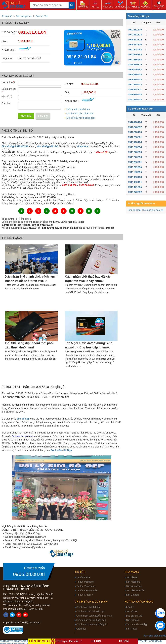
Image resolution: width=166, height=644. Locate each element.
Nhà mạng (132, 572)
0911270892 (135, 192)
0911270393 (135, 157)
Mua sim (26, 116)
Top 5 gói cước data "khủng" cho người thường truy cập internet (89, 345)
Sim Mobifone (133, 582)
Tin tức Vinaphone (86, 586)
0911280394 (135, 147)
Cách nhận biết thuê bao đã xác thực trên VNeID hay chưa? (88, 279)
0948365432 (135, 74)
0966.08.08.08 (29, 574)
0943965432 (135, 84)
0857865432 (135, 99)
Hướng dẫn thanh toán (78, 109)
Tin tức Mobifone (85, 582)
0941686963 (135, 59)
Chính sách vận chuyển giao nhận (94, 616)
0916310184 (135, 122)
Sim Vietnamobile (135, 590)
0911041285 (135, 187)
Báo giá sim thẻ (134, 616)
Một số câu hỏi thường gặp (81, 118)
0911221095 (135, 167)
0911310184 (135, 142)
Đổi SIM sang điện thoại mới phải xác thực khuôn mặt (29, 345)
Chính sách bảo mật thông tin (92, 624)
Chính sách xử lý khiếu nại (90, 611)
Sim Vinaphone (134, 586)
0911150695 (135, 172)
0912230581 (135, 137)
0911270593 (135, 152)
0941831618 (135, 35)
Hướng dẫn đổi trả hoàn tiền (91, 620)
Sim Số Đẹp (134, 210)
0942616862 (135, 54)
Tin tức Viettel (83, 577)
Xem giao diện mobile (155, 636)
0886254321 (135, 89)
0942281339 (135, 30)
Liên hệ (130, 607)
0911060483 (135, 177)
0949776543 (135, 69)
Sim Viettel (132, 577)
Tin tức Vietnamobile (87, 590)
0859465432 (135, 94)
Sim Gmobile (133, 595)
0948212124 (135, 40)
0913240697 (135, 127)
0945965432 (135, 79)
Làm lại (43, 116)
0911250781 (135, 162)
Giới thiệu (81, 629)
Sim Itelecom (133, 620)
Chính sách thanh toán (88, 607)
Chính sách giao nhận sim (80, 113)
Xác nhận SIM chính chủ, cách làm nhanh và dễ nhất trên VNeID (30, 279)
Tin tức (80, 572)
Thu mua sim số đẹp (153, 210)
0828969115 (135, 64)
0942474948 (135, 50)
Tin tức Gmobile (85, 595)
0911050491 (135, 182)
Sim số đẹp (132, 611)
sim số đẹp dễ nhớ (48, 146)
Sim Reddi (132, 629)
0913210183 (135, 132)
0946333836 (135, 45)
